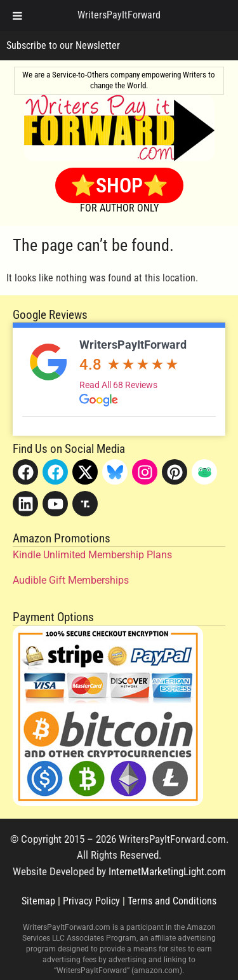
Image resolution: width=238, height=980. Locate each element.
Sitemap (38, 901)
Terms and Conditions (172, 901)
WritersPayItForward (133, 345)
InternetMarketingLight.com (167, 871)
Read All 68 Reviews (118, 385)
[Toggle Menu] (17, 16)
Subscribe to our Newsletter (63, 45)
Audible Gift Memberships (71, 580)
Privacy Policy (91, 901)
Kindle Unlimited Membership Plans (92, 555)
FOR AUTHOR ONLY (119, 208)
